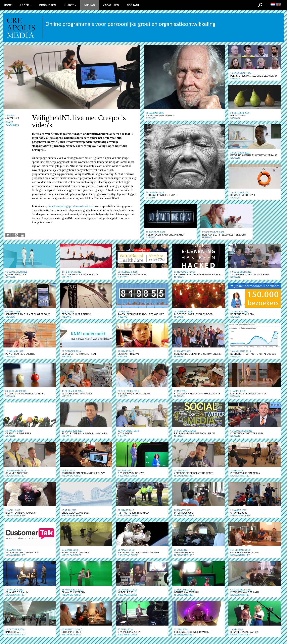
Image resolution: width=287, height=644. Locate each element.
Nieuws (90, 5)
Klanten (70, 5)
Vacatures (111, 5)
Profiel (26, 5)
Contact (133, 5)
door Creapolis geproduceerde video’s (70, 206)
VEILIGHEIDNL (12, 125)
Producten (48, 5)
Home (8, 5)
